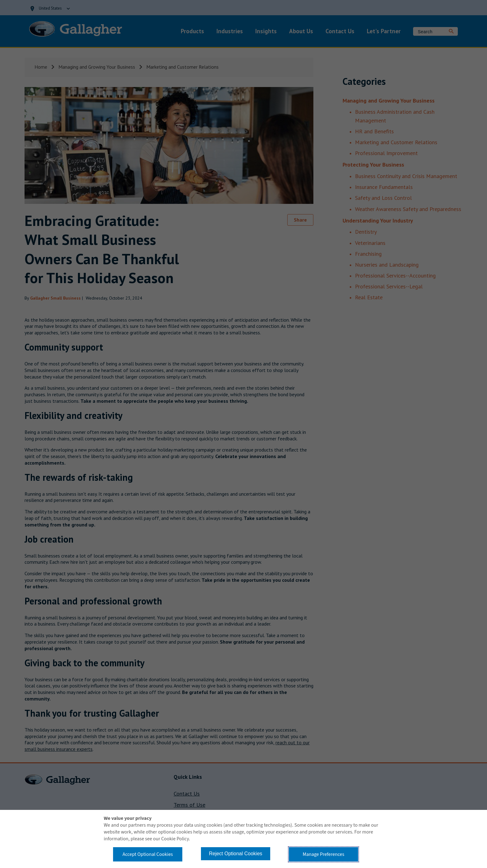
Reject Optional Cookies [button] (236, 854)
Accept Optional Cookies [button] (148, 854)
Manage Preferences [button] (324, 854)
